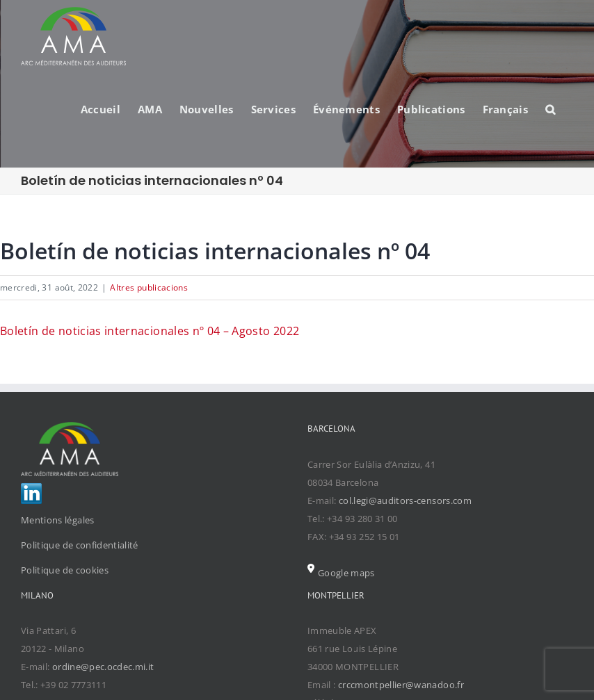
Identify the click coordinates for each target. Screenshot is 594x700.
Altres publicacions (149, 287)
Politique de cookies (65, 570)
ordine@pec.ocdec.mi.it (103, 667)
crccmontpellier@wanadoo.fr (401, 685)
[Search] (551, 108)
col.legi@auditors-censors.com (405, 500)
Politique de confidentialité (80, 545)
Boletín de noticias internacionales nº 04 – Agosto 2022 (150, 331)
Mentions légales (58, 520)
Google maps (341, 573)
